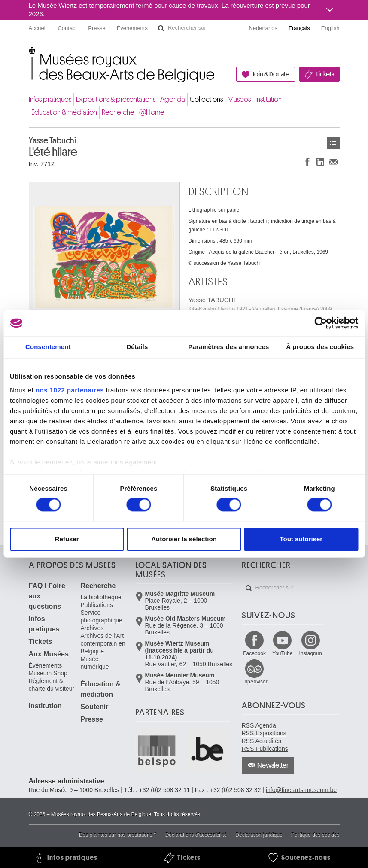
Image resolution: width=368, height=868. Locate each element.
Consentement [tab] (48, 347)
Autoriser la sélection (184, 539)
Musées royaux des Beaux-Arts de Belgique (29, 56)
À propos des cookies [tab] (320, 347)
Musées (239, 99)
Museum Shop (48, 673)
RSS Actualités (262, 741)
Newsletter (273, 765)
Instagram (310, 653)
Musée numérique (95, 663)
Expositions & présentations (116, 99)
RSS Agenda (259, 725)
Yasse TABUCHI (260, 304)
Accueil (38, 28)
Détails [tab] (137, 347)
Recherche (118, 112)
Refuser (67, 539)
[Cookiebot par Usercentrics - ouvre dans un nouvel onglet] (321, 323)
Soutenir (95, 707)
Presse (97, 28)
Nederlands (263, 28)
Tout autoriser (301, 539)
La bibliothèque (101, 597)
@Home (152, 112)
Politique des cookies (315, 835)
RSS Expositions (264, 733)
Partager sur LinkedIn (320, 162)
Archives (92, 628)
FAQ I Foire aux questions (47, 596)
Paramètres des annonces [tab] (228, 347)
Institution (269, 99)
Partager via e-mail (333, 162)
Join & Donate (271, 74)
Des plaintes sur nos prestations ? (118, 835)
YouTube (282, 653)
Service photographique (102, 616)
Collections (206, 99)
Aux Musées (49, 654)
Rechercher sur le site (161, 28)
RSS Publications (265, 749)
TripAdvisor (255, 682)
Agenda (173, 99)
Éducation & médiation (64, 112)
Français (299, 28)
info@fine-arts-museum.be (301, 790)
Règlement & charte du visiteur (52, 685)
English (330, 28)
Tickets (325, 74)
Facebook (254, 653)
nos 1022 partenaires (70, 390)
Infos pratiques (50, 99)
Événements (132, 28)
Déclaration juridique (259, 835)
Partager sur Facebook (307, 162)
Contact (67, 28)
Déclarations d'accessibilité (196, 835)
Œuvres (333, 143)
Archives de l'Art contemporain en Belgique (103, 643)
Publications (97, 605)
